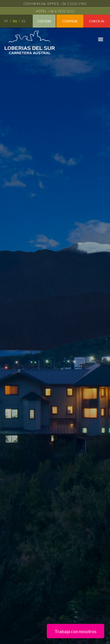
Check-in (97, 21)
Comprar (70, 21)
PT (6, 21)
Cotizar (44, 21)
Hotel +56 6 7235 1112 (55, 11)
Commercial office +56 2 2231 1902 (55, 4)
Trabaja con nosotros (76, 631)
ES (24, 21)
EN (15, 21)
